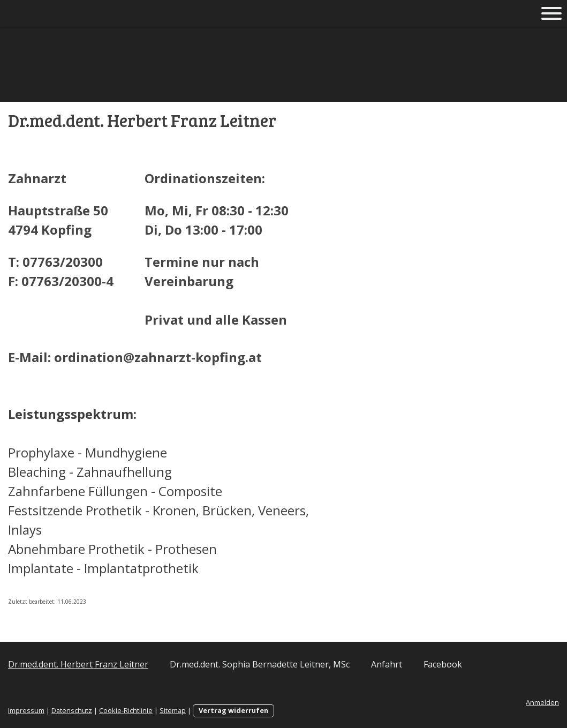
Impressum (26, 710)
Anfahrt (387, 664)
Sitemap (173, 710)
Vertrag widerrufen (233, 710)
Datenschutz (72, 710)
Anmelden (542, 702)
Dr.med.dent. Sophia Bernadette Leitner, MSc (260, 664)
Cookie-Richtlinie (126, 710)
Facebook (443, 664)
